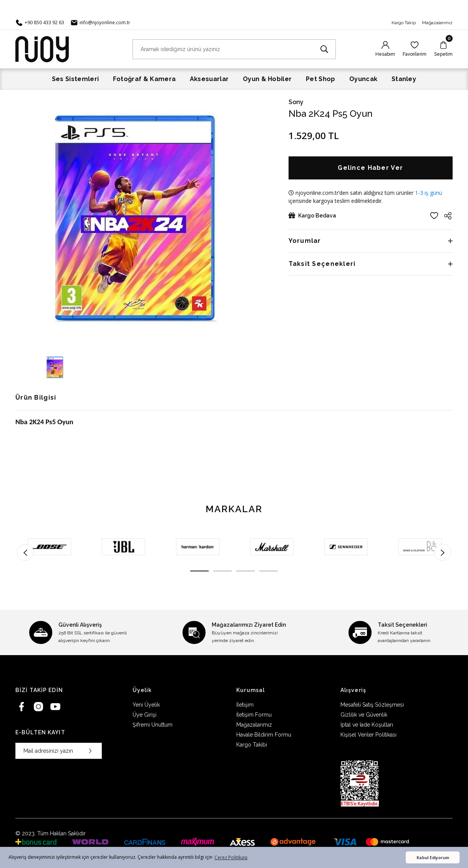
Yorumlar (305, 241)
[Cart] (443, 49)
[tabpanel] (49, 547)
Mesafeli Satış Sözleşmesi (372, 705)
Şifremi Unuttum (153, 725)
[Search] (234, 49)
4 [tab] (269, 571)
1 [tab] (199, 571)
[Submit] (90, 751)
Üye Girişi (144, 715)
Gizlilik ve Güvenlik (364, 715)
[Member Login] (385, 49)
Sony (296, 102)
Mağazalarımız (437, 23)
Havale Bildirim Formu (264, 735)
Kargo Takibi (252, 745)
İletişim (245, 705)
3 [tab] (246, 571)
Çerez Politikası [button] (231, 857)
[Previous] (25, 552)
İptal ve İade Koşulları (367, 725)
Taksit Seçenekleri (322, 264)
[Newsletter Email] (59, 751)
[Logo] (42, 49)
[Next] (443, 552)
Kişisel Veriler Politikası (368, 735)
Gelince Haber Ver (370, 168)
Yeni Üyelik (146, 705)
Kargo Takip (404, 23)
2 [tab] (222, 571)
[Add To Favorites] (434, 216)
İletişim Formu (254, 715)
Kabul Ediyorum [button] (433, 857)
